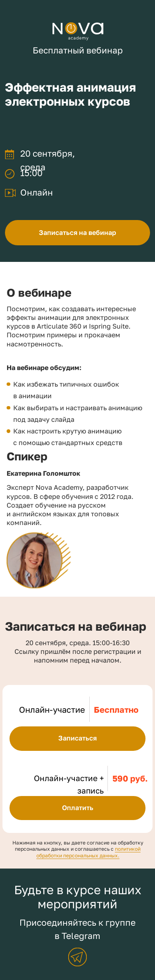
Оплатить (78, 808)
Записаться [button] (77, 738)
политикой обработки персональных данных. (89, 852)
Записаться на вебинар (77, 232)
